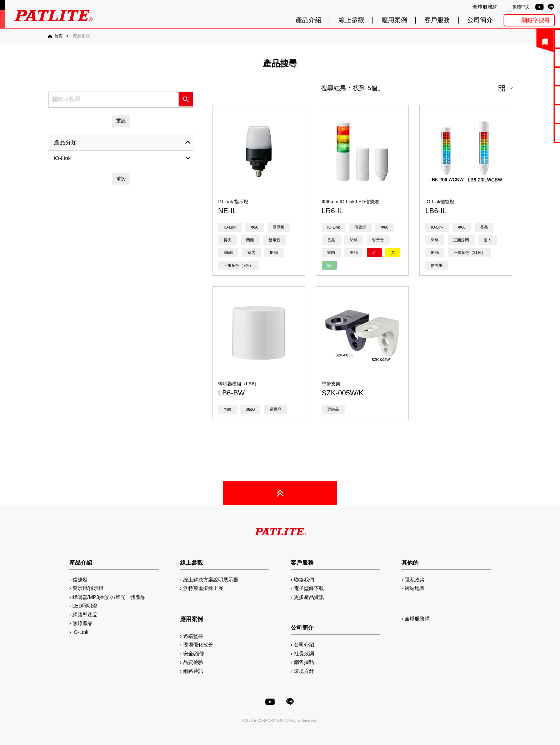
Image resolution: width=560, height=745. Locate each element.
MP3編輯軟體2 (536, 114)
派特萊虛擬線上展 (203, 588)
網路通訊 (193, 671)
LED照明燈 (85, 606)
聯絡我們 (536, 38)
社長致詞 (304, 654)
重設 (121, 121)
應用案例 (394, 20)
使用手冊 (536, 76)
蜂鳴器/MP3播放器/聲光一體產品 (109, 597)
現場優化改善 (198, 645)
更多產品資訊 (309, 597)
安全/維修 (194, 654)
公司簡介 (480, 20)
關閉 (502, 41)
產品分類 (65, 142)
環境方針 (304, 671)
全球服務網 (485, 7)
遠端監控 (193, 636)
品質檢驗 (193, 662)
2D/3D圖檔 (536, 95)
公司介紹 (304, 645)
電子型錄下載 (536, 57)
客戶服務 (437, 20)
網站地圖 (415, 588)
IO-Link (62, 158)
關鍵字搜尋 (536, 20)
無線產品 (82, 623)
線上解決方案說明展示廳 (211, 580)
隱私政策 (415, 580)
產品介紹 (309, 20)
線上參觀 (351, 20)
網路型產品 (536, 133)
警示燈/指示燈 (88, 588)
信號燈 (80, 580)
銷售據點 (304, 662)
